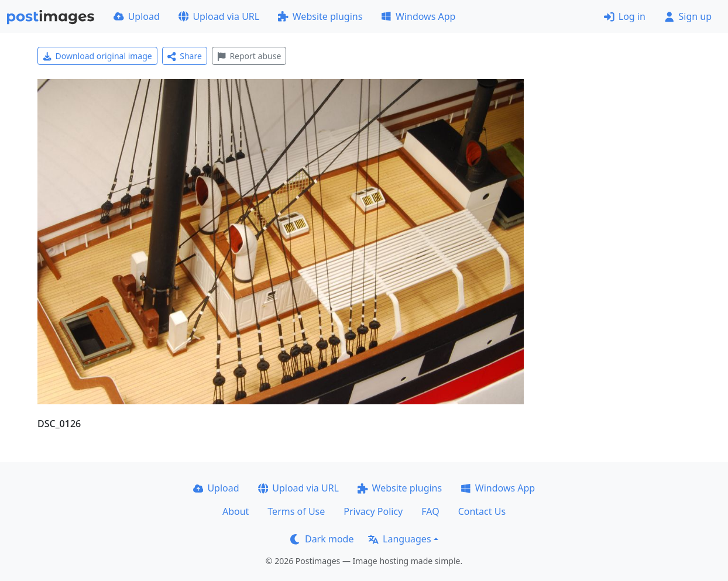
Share (185, 56)
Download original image (97, 56)
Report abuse (249, 56)
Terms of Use (296, 511)
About (236, 511)
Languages (399, 539)
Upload (137, 16)
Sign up (688, 16)
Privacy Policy (373, 511)
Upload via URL (219, 16)
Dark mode (322, 539)
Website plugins (320, 16)
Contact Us (482, 511)
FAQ (430, 511)
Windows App (418, 16)
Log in (625, 16)
